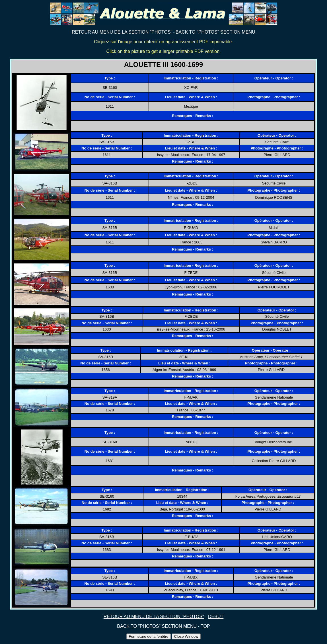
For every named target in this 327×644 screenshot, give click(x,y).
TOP (205, 626)
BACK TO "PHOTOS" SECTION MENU (215, 32)
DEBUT (216, 617)
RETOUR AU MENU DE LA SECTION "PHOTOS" (122, 32)
